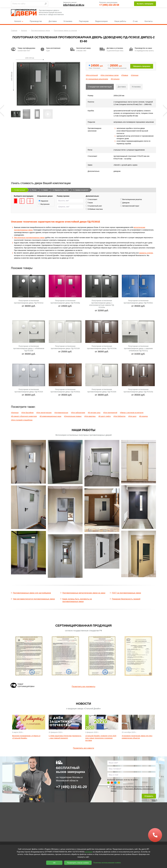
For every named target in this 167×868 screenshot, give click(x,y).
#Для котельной (92, 75)
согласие (119, 787)
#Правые (125, 75)
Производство (36, 21)
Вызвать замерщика (145, 4)
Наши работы (120, 21)
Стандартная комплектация (100, 87)
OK (54, 863)
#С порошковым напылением (97, 79)
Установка (68, 21)
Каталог (19, 21)
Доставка (53, 21)
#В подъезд (115, 79)
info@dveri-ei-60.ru (74, 5)
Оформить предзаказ (142, 66)
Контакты (149, 21)
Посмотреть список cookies (78, 863)
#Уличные (135, 75)
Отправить (149, 796)
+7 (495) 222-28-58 (109, 5)
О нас (135, 21)
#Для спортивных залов (110, 75)
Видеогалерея (101, 21)
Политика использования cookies (107, 863)
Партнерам (84, 21)
